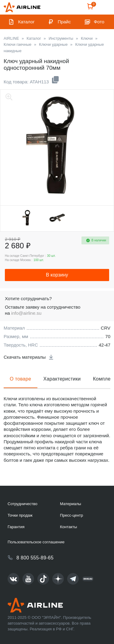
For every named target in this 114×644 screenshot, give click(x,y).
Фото (99, 22)
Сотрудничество (22, 504)
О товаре (21, 379)
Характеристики (62, 379)
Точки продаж (20, 515)
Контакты (68, 527)
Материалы (71, 504)
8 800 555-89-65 (35, 558)
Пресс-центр (71, 515)
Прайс (64, 22)
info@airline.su (26, 313)
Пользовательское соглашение (36, 542)
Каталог (27, 22)
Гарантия (16, 527)
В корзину (57, 275)
